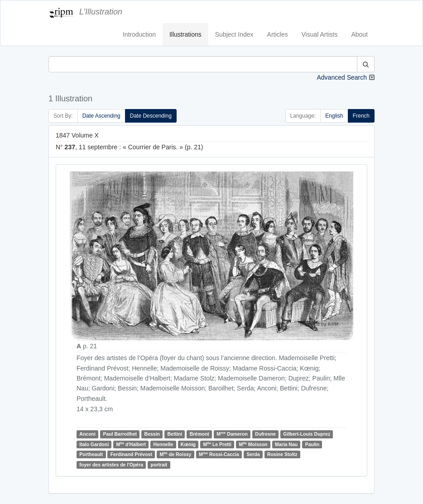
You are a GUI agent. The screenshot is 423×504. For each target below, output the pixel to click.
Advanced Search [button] (342, 77)
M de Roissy (175, 454)
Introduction (139, 34)
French (361, 116)
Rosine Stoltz (282, 454)
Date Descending (151, 116)
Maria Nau (286, 444)
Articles (278, 34)
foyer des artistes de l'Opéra (111, 465)
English (334, 116)
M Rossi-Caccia (219, 454)
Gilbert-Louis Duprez (307, 434)
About (359, 34)
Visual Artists (320, 34)
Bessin (152, 434)
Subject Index (234, 34)
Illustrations (185, 34)
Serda (253, 454)
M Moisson (253, 444)
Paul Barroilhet (120, 434)
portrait (159, 465)
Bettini (175, 434)
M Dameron (232, 434)
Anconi (87, 434)
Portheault (91, 454)
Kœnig (188, 444)
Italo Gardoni (94, 444)
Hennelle (163, 444)
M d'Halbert (131, 444)
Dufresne (265, 434)
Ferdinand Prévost (131, 454)
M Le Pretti (217, 444)
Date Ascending (101, 116)
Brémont (199, 434)
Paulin (312, 444)
